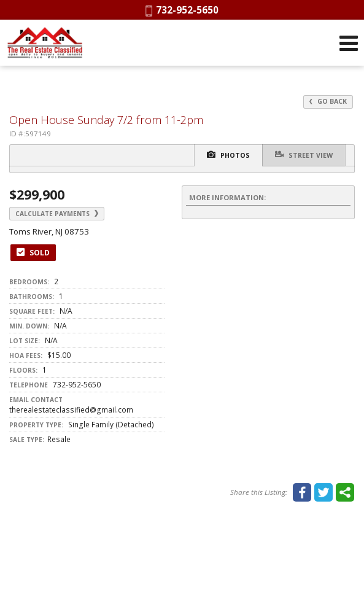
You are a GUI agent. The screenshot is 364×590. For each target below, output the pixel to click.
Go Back (328, 101)
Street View (304, 155)
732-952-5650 (182, 10)
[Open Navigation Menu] (349, 43)
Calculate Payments (57, 214)
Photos (228, 155)
